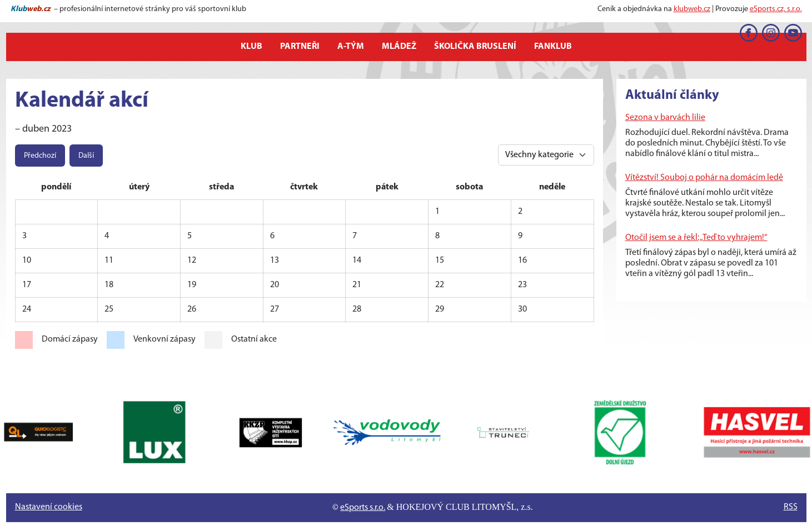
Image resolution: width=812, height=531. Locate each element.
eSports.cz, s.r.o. (776, 9)
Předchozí (40, 156)
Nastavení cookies (49, 507)
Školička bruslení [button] (475, 47)
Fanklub (553, 47)
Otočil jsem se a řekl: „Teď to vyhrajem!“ (696, 238)
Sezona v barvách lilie (665, 118)
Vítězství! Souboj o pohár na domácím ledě (704, 178)
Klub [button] (251, 47)
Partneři (300, 47)
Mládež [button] (399, 47)
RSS (791, 507)
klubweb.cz (692, 9)
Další (86, 156)
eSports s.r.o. (363, 508)
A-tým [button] (351, 47)
